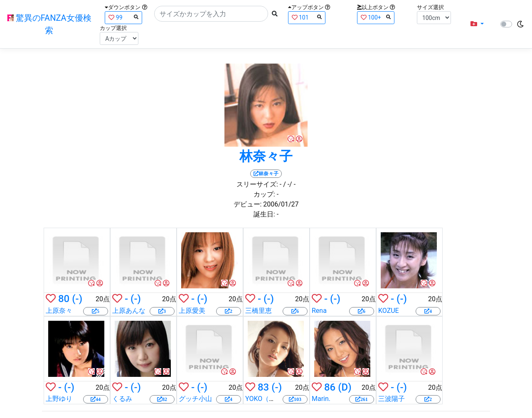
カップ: (264, 194)
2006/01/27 (281, 204)
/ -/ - (289, 184)
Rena (319, 311)
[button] (477, 24)
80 (64, 299)
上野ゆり (59, 399)
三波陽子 (392, 399)
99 (123, 17)
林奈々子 (266, 156)
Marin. (321, 399)
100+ (376, 17)
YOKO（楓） (264, 399)
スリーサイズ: (257, 184)
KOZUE (389, 311)
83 (263, 387)
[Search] (211, 14)
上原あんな (129, 311)
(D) (345, 387)
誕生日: (264, 214)
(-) (77, 299)
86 (330, 387)
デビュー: (248, 204)
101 (307, 17)
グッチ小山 (195, 399)
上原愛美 (192, 311)
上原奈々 (59, 311)
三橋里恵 (259, 311)
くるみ (122, 399)
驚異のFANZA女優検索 (49, 24)
